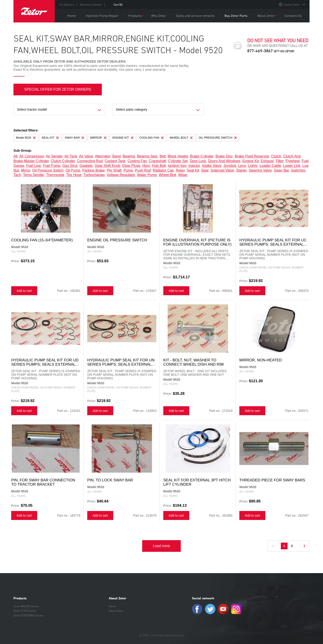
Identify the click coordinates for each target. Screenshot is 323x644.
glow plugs (131, 166)
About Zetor (266, 16)
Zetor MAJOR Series (26, 606)
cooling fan (137, 161)
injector (194, 166)
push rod (143, 170)
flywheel (293, 161)
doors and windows (224, 161)
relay (180, 170)
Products (135, 16)
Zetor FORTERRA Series (28, 615)
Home (72, 16)
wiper (183, 175)
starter (241, 170)
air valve (86, 156)
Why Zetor (159, 16)
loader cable (270, 166)
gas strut (70, 166)
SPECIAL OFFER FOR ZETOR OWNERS (58, 89)
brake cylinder (202, 156)
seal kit (193, 170)
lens (242, 166)
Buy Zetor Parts (236, 16)
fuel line (34, 166)
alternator (103, 156)
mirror (26, 170)
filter (280, 161)
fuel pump (52, 166)
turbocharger (94, 175)
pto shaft (114, 170)
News (112, 606)
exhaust (267, 161)
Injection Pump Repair (102, 16)
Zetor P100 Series (25, 611)
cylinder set (178, 161)
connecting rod (90, 161)
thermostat (55, 175)
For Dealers (67, 4)
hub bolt (159, 166)
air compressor (32, 156)
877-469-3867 (271, 51)
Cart (118, 4)
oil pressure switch (48, 170)
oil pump (73, 170)
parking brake (94, 170)
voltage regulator (121, 175)
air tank (71, 156)
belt (163, 156)
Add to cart (24, 291)
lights (253, 166)
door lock (198, 161)
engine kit (251, 161)
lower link (292, 166)
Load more (162, 546)
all (15, 156)
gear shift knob (107, 166)
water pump (147, 175)
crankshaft (158, 161)
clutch (276, 156)
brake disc (224, 156)
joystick (230, 166)
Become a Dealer (91, 4)
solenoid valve (222, 170)
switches (298, 170)
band (117, 156)
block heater (178, 156)
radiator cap (163, 170)
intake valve (212, 166)
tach (17, 175)
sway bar (282, 170)
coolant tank (115, 161)
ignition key (177, 166)
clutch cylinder (63, 161)
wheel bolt (167, 175)
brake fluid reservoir (252, 156)
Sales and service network (195, 16)
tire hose (74, 175)
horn (146, 166)
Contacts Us (293, 16)
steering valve (260, 170)
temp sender (33, 175)
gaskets (86, 166)
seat (205, 170)
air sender (54, 156)
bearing (129, 156)
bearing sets (147, 156)
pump (128, 170)
